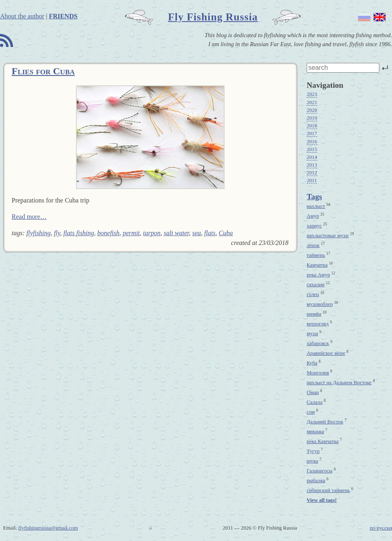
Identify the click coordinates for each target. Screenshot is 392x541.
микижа (315, 432)
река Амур (318, 275)
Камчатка (317, 265)
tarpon (152, 233)
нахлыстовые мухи (328, 236)
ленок (313, 245)
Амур (313, 216)
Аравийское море (326, 353)
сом (311, 412)
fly (57, 233)
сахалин (316, 285)
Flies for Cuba (43, 71)
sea (197, 233)
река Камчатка (323, 441)
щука (312, 461)
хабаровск (318, 343)
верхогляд (318, 324)
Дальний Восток (325, 422)
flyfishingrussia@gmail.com (48, 528)
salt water (176, 233)
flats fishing (79, 233)
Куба (312, 363)
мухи (312, 334)
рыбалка (316, 481)
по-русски (381, 528)
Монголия (318, 373)
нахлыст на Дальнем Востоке (339, 383)
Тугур (313, 451)
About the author (22, 16)
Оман (313, 392)
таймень (316, 255)
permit (131, 233)
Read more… (29, 217)
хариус (314, 226)
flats (210, 233)
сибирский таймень (328, 490)
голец (313, 294)
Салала (315, 402)
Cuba (226, 233)
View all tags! (322, 500)
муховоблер (320, 304)
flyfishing (39, 233)
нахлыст (316, 206)
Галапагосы (320, 471)
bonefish (108, 233)
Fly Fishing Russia (213, 17)
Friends (63, 16)
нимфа (314, 314)
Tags (314, 197)
